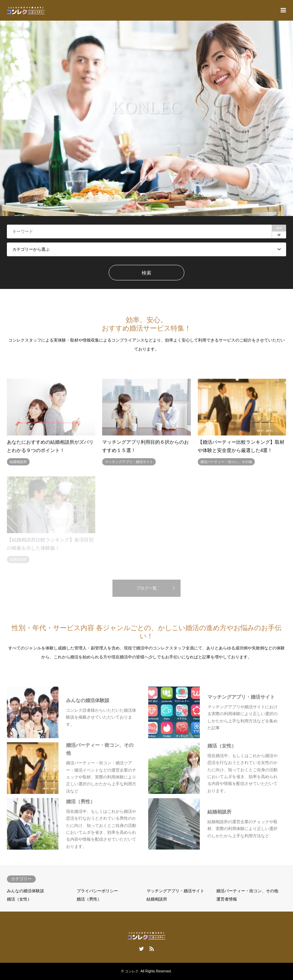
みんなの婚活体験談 (25, 891)
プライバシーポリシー (97, 891)
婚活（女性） (19, 899)
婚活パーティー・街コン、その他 (247, 891)
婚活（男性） (89, 899)
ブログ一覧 (146, 588)
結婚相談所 (157, 899)
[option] (146, 118)
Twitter (141, 949)
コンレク (132, 971)
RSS (152, 949)
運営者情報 (227, 899)
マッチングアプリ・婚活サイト (175, 891)
